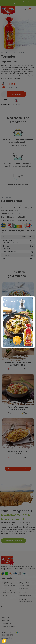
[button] (4, 641)
